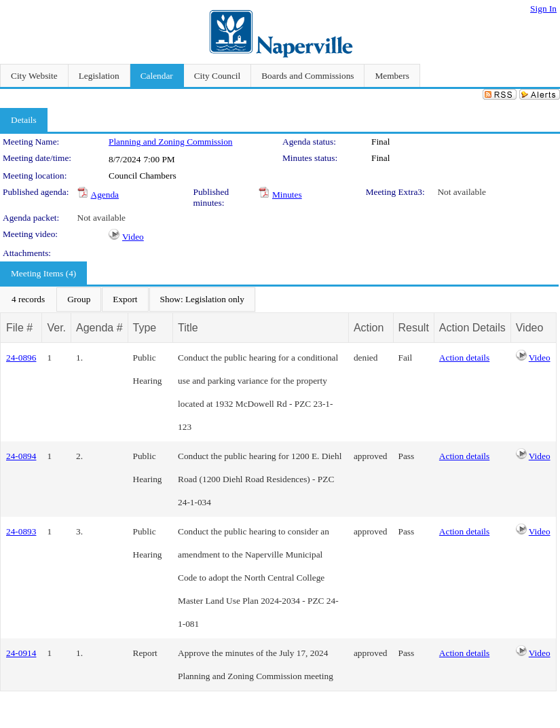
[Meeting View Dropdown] (202, 299)
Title (188, 328)
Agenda (105, 195)
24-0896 (21, 358)
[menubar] (128, 299)
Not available (461, 192)
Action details (464, 358)
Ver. (56, 328)
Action (369, 328)
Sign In (543, 8)
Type (145, 328)
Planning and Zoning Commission (171, 142)
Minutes (287, 195)
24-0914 (21, 653)
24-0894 (21, 456)
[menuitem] (28, 299)
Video (133, 237)
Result (414, 328)
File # (19, 328)
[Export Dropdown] (125, 299)
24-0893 (21, 531)
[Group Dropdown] (79, 299)
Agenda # (99, 328)
